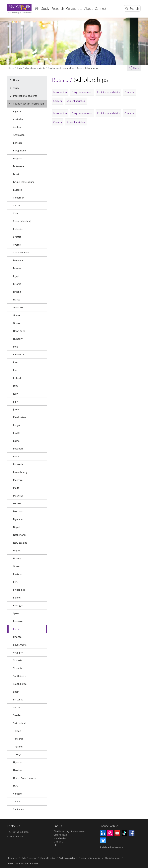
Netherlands (20, 535)
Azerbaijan (19, 135)
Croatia (17, 237)
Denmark (18, 260)
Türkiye (17, 754)
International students (35, 68)
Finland (17, 292)
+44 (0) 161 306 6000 (18, 832)
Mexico (17, 504)
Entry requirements (82, 92)
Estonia (17, 284)
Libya (16, 456)
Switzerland (19, 723)
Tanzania (18, 739)
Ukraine (17, 770)
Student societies (76, 101)
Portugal (18, 605)
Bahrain (17, 143)
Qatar (16, 613)
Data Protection (29, 858)
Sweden (17, 715)
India (16, 347)
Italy (15, 394)
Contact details (15, 836)
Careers (58, 101)
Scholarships (92, 68)
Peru (16, 582)
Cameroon (19, 198)
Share (134, 68)
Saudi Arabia (20, 645)
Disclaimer (13, 858)
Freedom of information (90, 858)
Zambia (17, 802)
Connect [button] (101, 8)
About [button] (89, 8)
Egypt (16, 276)
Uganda (17, 762)
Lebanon (18, 449)
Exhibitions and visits (108, 92)
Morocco (18, 511)
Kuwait (17, 433)
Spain (16, 692)
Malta (16, 488)
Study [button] (45, 8)
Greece (17, 323)
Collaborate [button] (74, 8)
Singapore (19, 653)
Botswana (18, 166)
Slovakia (18, 660)
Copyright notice (48, 858)
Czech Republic (21, 253)
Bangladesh (19, 151)
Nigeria (17, 551)
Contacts (129, 92)
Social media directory (111, 847)
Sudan (16, 707)
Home (37, 8)
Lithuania (18, 464)
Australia (18, 119)
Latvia (16, 441)
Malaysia (18, 480)
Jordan (17, 409)
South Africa (20, 676)
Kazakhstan (19, 417)
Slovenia (18, 668)
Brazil (16, 174)
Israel (16, 386)
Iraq (15, 370)
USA (15, 786)
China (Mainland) (22, 221)
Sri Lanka (18, 700)
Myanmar (18, 519)
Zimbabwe (19, 809)
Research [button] (58, 8)
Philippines (19, 590)
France (17, 300)
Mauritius (18, 496)
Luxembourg (20, 472)
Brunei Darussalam (23, 182)
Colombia (18, 229)
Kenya (16, 425)
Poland (17, 598)
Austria (17, 127)
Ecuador (17, 268)
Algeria (17, 111)
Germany (18, 307)
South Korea (20, 684)
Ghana (17, 315)
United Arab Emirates (25, 778)
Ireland (17, 378)
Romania (18, 621)
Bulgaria (18, 190)
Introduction (60, 92)
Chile (16, 213)
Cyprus (17, 245)
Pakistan (18, 574)
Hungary (18, 339)
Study (19, 68)
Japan (16, 402)
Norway (17, 558)
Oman (16, 566)
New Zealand (20, 543)
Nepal (16, 527)
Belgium (18, 158)
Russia (80, 68)
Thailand (18, 747)
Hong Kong (19, 331)
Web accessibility (67, 858)
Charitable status (113, 858)
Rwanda (17, 637)
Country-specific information (61, 68)
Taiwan (17, 731)
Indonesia (18, 355)
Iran (15, 362)
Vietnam (18, 794)
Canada (17, 205)
